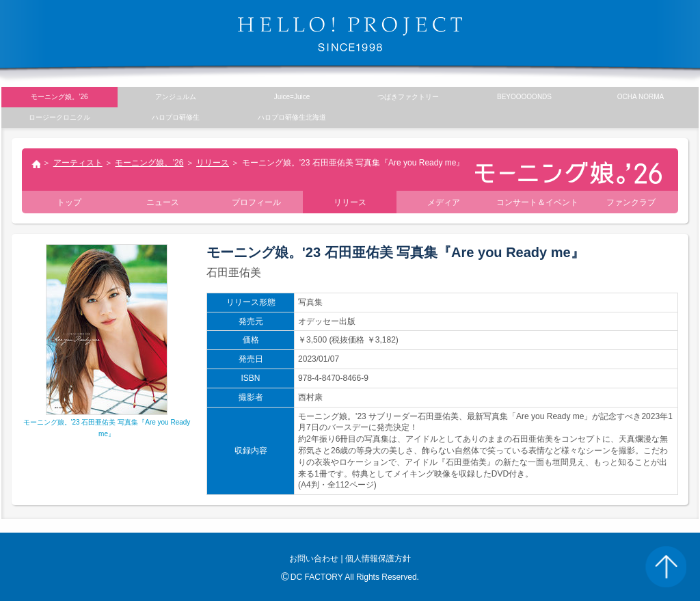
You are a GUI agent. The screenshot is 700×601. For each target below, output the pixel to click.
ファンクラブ (631, 202)
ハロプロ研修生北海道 (292, 117)
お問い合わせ (314, 559)
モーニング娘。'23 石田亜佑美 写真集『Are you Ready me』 (107, 422)
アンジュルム (176, 97)
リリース (213, 163)
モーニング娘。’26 (149, 163)
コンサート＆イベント (537, 202)
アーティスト (78, 163)
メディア (444, 202)
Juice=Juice (292, 97)
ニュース (163, 202)
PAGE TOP (666, 567)
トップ (36, 165)
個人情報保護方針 (378, 559)
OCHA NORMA (641, 97)
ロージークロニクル (59, 117)
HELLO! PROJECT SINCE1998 (350, 34)
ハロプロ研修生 (176, 117)
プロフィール (256, 202)
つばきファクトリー (408, 97)
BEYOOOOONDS (524, 97)
